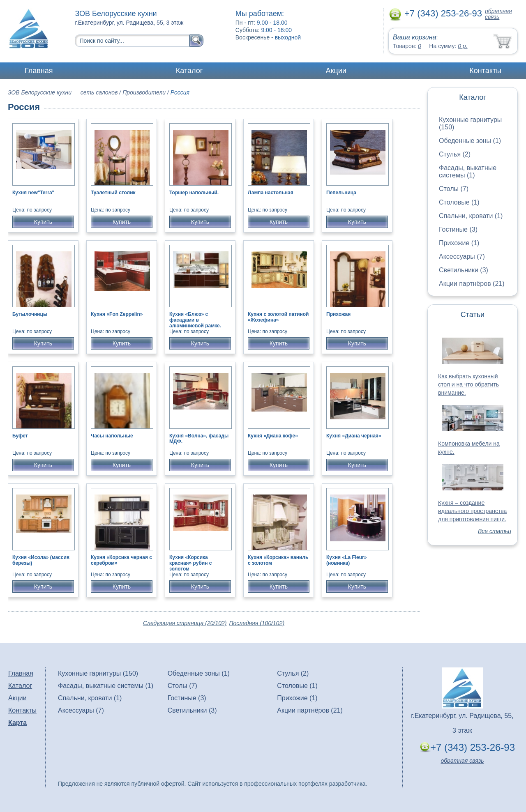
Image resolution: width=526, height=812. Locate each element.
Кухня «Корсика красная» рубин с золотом (191, 563)
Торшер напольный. (194, 193)
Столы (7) (454, 189)
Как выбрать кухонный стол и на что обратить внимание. (468, 384)
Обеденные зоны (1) (470, 141)
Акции (336, 71)
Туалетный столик (113, 193)
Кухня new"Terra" (33, 193)
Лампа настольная (271, 193)
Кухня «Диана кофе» (273, 436)
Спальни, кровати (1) (471, 216)
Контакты (485, 71)
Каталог (189, 71)
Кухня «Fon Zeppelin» (117, 314)
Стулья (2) (455, 154)
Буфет (20, 436)
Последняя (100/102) (257, 623)
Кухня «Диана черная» (354, 436)
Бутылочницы (30, 314)
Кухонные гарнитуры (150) (98, 673)
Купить (43, 222)
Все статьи (495, 531)
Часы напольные (112, 436)
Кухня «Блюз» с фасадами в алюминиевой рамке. (195, 320)
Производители (144, 92)
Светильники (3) (464, 270)
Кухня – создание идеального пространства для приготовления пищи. (472, 511)
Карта (17, 723)
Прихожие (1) (459, 243)
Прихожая (338, 314)
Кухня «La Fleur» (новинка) (346, 560)
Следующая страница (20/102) (185, 623)
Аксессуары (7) (462, 256)
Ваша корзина (414, 37)
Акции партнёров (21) (472, 284)
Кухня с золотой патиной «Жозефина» (278, 317)
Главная (39, 71)
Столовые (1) (459, 202)
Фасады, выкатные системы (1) (468, 171)
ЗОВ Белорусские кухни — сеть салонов (63, 92)
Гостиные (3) (458, 229)
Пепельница (341, 193)
